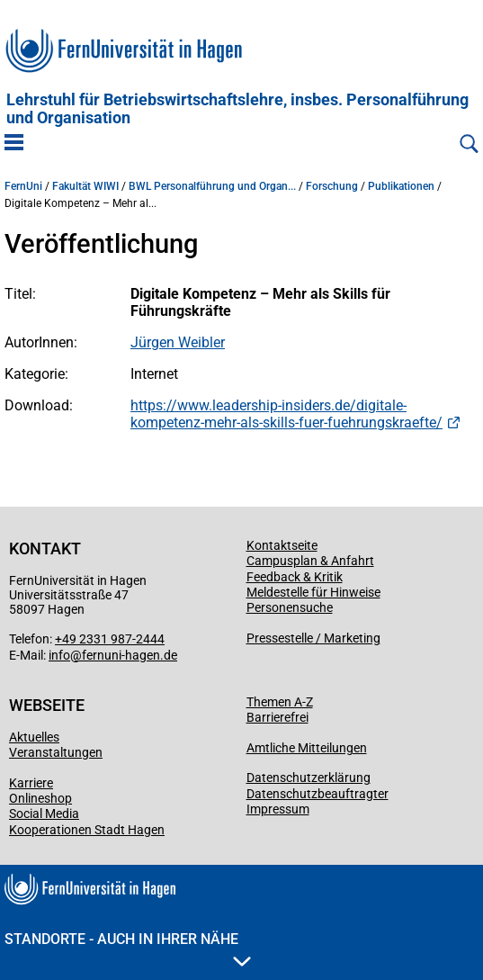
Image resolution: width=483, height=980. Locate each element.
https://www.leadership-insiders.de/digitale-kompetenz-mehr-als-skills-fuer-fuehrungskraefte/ (286, 414)
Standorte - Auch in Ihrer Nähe (128, 949)
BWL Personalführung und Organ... (212, 186)
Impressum (278, 809)
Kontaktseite (282, 545)
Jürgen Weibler (178, 342)
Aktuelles (34, 737)
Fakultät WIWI (85, 186)
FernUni (23, 186)
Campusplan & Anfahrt (310, 561)
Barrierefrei (277, 717)
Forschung (332, 186)
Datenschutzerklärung (309, 778)
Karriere (31, 783)
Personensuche (290, 607)
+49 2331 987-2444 (110, 639)
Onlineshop (40, 798)
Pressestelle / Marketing (313, 638)
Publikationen (401, 186)
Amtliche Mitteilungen (307, 748)
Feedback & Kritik (295, 577)
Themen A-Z (280, 702)
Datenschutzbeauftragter (318, 794)
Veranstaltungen (56, 752)
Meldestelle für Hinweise (313, 592)
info (59, 655)
